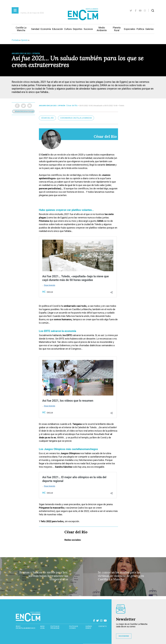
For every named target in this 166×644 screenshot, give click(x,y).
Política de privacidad (55, 627)
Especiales (130, 29)
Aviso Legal (42, 627)
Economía (46, 29)
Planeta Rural (117, 29)
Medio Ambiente (102, 29)
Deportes (78, 29)
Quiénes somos (89, 627)
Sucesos (88, 29)
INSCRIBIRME (124, 636)
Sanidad (35, 29)
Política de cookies (74, 627)
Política (140, 29)
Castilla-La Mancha (21, 29)
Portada (15, 40)
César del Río (72, 105)
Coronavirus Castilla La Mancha (76, 118)
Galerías (150, 29)
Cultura (68, 29)
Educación (58, 29)
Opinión (24, 40)
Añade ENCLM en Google (23, 111)
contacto (103, 626)
